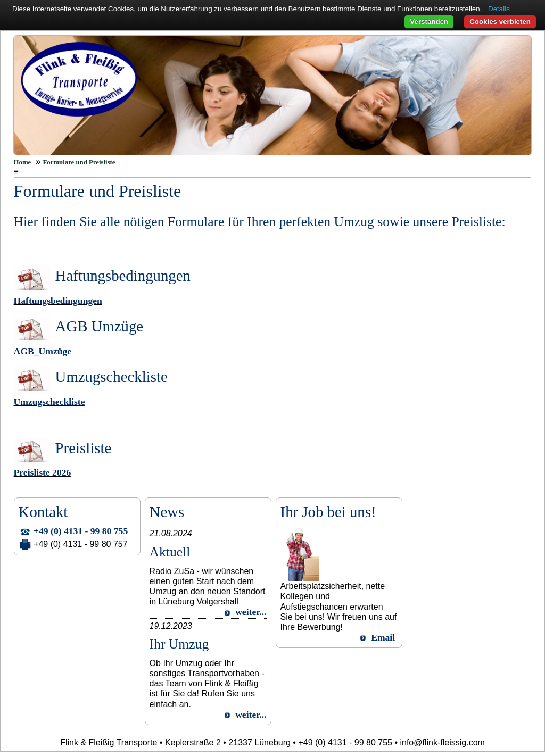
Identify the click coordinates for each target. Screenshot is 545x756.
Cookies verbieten (500, 22)
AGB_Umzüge (43, 351)
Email (383, 637)
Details (499, 9)
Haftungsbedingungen (58, 301)
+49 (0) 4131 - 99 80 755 (81, 531)
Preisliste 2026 (43, 472)
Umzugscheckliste (49, 402)
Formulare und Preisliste (79, 162)
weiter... (251, 612)
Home (23, 162)
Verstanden (429, 22)
